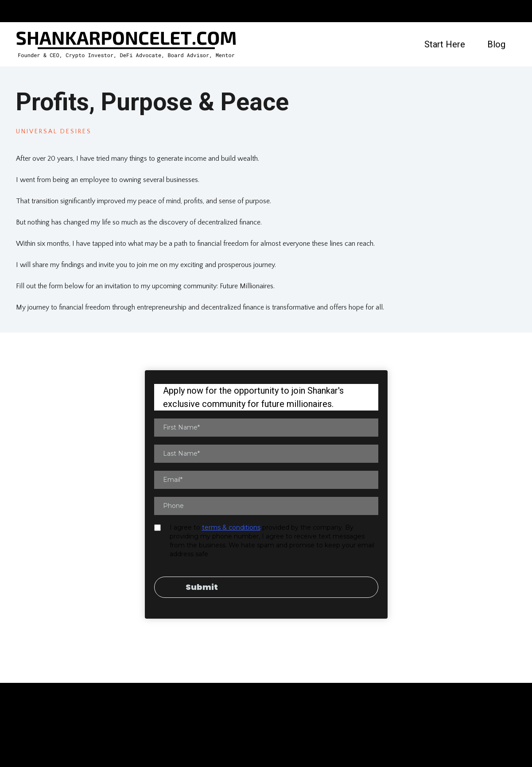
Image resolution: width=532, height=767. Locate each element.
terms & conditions (231, 527)
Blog (496, 44)
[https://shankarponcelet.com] (126, 44)
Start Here (445, 44)
